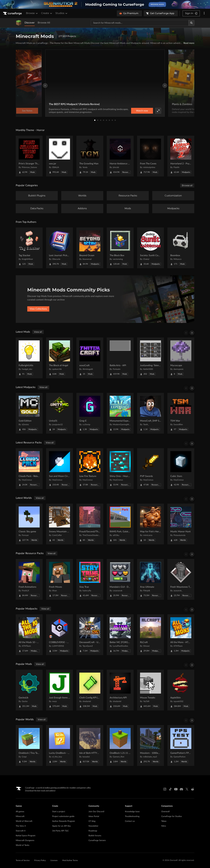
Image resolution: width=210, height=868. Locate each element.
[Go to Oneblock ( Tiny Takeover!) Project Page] (29, 745)
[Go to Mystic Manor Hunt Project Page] (181, 524)
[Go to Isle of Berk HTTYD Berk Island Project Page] (90, 745)
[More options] (204, 13)
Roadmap (93, 831)
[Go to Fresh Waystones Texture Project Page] (181, 579)
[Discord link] (181, 789)
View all (38, 332)
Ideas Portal (94, 816)
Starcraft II (21, 831)
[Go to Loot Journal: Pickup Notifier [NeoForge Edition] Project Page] (60, 248)
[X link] (187, 789)
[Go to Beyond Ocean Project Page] (90, 248)
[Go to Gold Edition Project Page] (29, 413)
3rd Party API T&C (60, 831)
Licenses (54, 860)
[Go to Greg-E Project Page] (90, 413)
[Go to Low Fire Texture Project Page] (90, 469)
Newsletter (93, 826)
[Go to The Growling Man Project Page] (90, 156)
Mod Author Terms (70, 860)
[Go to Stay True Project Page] (90, 579)
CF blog (92, 821)
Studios (62, 13)
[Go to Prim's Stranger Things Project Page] (29, 156)
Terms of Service (23, 860)
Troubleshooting (132, 816)
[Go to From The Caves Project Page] (150, 156)
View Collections (38, 309)
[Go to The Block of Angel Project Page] (60, 358)
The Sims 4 (21, 826)
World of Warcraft (24, 821)
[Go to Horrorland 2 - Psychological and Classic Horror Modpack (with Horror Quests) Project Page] (181, 156)
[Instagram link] (165, 789)
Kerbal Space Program (26, 836)
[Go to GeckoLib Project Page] (29, 690)
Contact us (130, 821)
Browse (32, 13)
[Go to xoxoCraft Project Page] (90, 358)
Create (47, 13)
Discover (30, 23)
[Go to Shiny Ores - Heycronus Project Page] (120, 469)
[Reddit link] (192, 789)
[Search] (191, 23)
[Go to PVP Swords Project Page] (150, 469)
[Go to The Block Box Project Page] (120, 248)
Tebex (164, 821)
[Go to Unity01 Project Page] (60, 413)
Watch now (142, 111)
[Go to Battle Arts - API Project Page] (120, 358)
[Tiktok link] (170, 789)
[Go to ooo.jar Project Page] (60, 156)
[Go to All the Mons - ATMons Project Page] (181, 635)
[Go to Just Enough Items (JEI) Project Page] (60, 690)
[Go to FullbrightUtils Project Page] (29, 358)
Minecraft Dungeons (25, 840)
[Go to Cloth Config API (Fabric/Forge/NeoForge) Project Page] (90, 690)
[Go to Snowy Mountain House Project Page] (60, 524)
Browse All (44, 23)
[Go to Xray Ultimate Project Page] (150, 579)
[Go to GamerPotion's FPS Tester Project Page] (181, 745)
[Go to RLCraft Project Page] (150, 635)
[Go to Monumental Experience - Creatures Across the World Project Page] (120, 413)
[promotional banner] (105, 4)
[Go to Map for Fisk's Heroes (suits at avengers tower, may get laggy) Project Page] (150, 524)
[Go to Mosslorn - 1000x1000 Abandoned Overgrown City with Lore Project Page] (150, 745)
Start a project (59, 812)
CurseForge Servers (97, 840)
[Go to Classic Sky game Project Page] (29, 524)
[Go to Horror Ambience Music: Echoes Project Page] (120, 156)
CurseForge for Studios (172, 816)
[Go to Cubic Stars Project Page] (181, 469)
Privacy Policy (40, 860)
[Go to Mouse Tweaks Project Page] (150, 690)
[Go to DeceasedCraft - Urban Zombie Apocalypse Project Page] (90, 635)
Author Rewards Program (64, 821)
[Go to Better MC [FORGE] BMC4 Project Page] (120, 635)
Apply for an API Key (61, 826)
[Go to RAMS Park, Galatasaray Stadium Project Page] (120, 524)
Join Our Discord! (96, 812)
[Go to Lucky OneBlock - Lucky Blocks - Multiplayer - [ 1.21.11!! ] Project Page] (60, 745)
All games (20, 812)
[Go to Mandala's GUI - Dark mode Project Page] (120, 579)
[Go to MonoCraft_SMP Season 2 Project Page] (150, 413)
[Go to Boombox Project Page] (181, 248)
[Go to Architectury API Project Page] (120, 690)
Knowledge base (132, 812)
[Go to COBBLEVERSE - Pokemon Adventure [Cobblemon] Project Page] (60, 635)
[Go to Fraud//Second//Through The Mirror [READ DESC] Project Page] (90, 524)
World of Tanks (23, 845)
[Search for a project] (140, 23)
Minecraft (20, 816)
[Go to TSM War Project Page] (181, 413)
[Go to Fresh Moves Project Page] (60, 579)
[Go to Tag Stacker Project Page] (29, 248)
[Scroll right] (192, 333)
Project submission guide (63, 816)
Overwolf (165, 812)
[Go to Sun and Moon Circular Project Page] (60, 469)
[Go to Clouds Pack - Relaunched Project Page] (29, 469)
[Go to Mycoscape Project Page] (181, 358)
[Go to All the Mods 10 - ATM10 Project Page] (29, 635)
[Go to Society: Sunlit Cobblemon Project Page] (150, 248)
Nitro (164, 826)
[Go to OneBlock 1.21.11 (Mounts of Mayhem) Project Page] (120, 745)
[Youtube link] (176, 789)
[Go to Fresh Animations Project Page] (29, 579)
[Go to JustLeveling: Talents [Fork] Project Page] (150, 358)
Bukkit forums (95, 836)
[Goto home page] (13, 13)
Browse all (187, 185)
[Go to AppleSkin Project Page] (181, 690)
